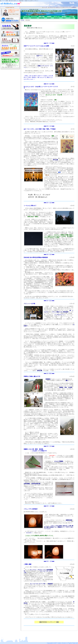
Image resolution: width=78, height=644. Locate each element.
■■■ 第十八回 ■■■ (49, 126)
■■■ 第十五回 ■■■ (49, 301)
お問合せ (74, 7)
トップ (45, 7)
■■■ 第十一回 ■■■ (49, 561)
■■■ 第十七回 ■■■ (49, 203)
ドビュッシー (27, 304)
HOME (22, 20)
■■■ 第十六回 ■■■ (49, 255)
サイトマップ (66, 7)
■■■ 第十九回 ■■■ (49, 84)
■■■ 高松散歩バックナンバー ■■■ (49, 622)
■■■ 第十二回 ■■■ (49, 506)
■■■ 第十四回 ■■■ (49, 373)
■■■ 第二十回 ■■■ (49, 43)
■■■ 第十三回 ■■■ (49, 446)
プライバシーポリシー (55, 7)
